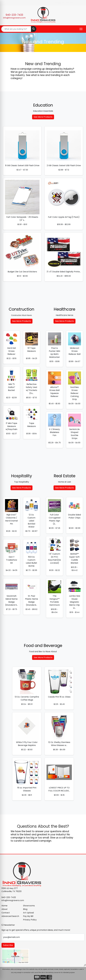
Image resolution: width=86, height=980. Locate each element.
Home (4, 906)
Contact (6, 913)
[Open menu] (81, 29)
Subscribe (8, 945)
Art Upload (28, 913)
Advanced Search (10, 916)
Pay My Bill (28, 916)
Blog (25, 909)
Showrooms (29, 906)
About (5, 909)
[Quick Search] (16, 29)
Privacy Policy (30, 920)
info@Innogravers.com (14, 18)
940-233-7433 (14, 15)
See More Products (43, 117)
